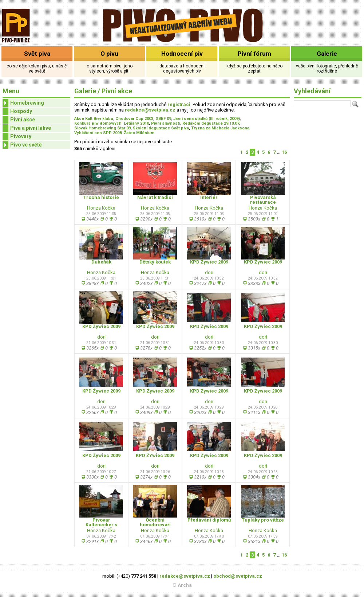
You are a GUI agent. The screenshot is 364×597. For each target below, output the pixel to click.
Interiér (209, 197)
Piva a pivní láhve (31, 128)
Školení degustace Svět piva (161, 128)
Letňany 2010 (136, 123)
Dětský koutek (155, 262)
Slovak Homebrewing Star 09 (102, 128)
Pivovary (21, 136)
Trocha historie (101, 197)
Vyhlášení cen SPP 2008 (98, 133)
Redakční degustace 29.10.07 (211, 123)
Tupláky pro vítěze (263, 520)
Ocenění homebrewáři (155, 522)
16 (284, 152)
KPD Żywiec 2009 (209, 262)
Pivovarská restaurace (263, 200)
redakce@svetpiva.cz (150, 110)
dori (209, 272)
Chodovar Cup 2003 (134, 119)
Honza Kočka (101, 208)
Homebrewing (23, 103)
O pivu (109, 54)
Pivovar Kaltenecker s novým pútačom (101, 525)
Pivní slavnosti (166, 123)
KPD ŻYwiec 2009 (155, 455)
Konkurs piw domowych (98, 123)
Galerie (327, 54)
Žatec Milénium (139, 133)
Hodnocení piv (182, 54)
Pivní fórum (254, 54)
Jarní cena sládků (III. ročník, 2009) (207, 119)
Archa (185, 585)
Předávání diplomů (209, 520)
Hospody (21, 111)
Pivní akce (23, 120)
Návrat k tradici (155, 197)
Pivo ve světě (22, 145)
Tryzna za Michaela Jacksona (220, 128)
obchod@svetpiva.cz (238, 576)
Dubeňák (101, 262)
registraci (179, 104)
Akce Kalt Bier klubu (94, 119)
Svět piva (37, 54)
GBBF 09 (163, 119)
